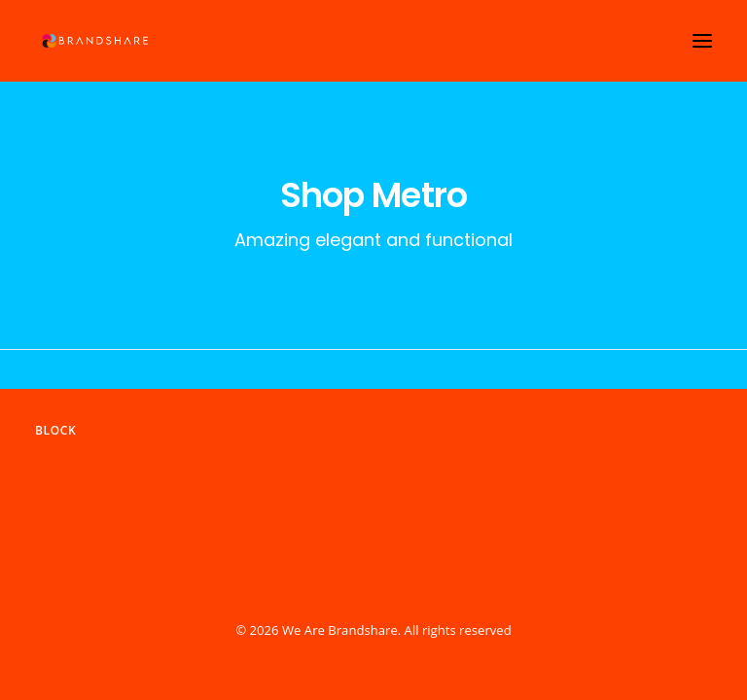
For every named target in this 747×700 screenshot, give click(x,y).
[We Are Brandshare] (93, 41)
